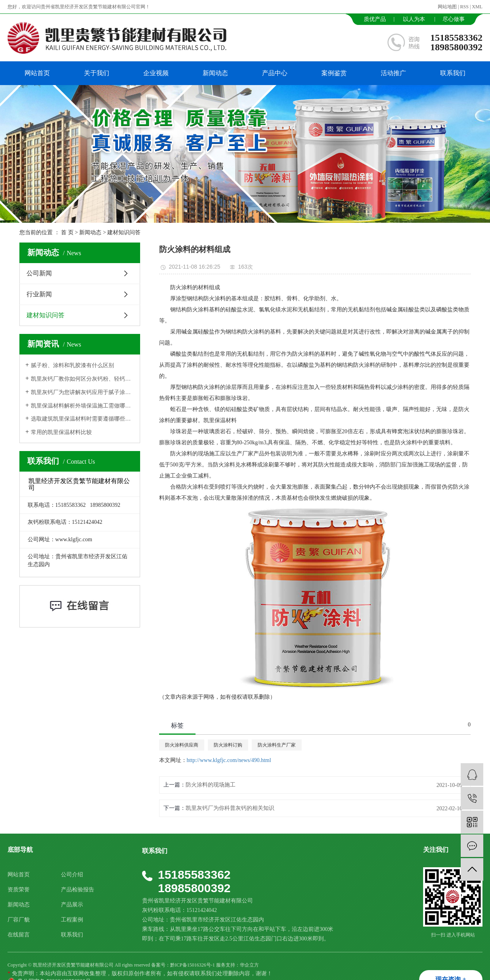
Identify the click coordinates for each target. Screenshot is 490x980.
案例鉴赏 (334, 73)
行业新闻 (39, 294)
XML (477, 7)
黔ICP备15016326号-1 (193, 965)
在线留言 (19, 935)
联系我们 (453, 73)
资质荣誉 (19, 890)
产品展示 (72, 905)
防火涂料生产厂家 (277, 745)
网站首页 (37, 73)
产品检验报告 (78, 890)
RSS (464, 7)
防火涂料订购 (228, 745)
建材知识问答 (124, 232)
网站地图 (447, 7)
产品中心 (275, 73)
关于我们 (97, 73)
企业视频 (156, 73)
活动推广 (393, 73)
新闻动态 (215, 73)
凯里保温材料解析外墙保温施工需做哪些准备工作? (83, 406)
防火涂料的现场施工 (211, 785)
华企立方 (249, 965)
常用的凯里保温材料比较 (61, 432)
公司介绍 (72, 875)
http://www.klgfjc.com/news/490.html (229, 760)
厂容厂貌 (19, 920)
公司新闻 (39, 273)
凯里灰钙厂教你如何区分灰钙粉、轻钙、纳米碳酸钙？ (83, 379)
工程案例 (72, 920)
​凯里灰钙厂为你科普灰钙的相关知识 (230, 808)
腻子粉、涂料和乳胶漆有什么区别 (72, 365)
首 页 (67, 232)
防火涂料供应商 (182, 745)
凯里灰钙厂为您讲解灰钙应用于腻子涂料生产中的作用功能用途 (83, 392)
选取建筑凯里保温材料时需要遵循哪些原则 (83, 419)
